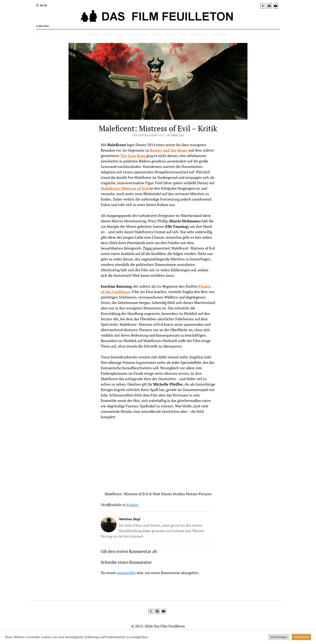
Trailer (120, 34)
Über (184, 34)
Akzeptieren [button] (301, 637)
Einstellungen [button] (279, 637)
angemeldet (126, 573)
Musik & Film (139, 34)
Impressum (199, 34)
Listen (157, 34)
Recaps (171, 34)
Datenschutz (220, 34)
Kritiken (93, 34)
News (107, 34)
